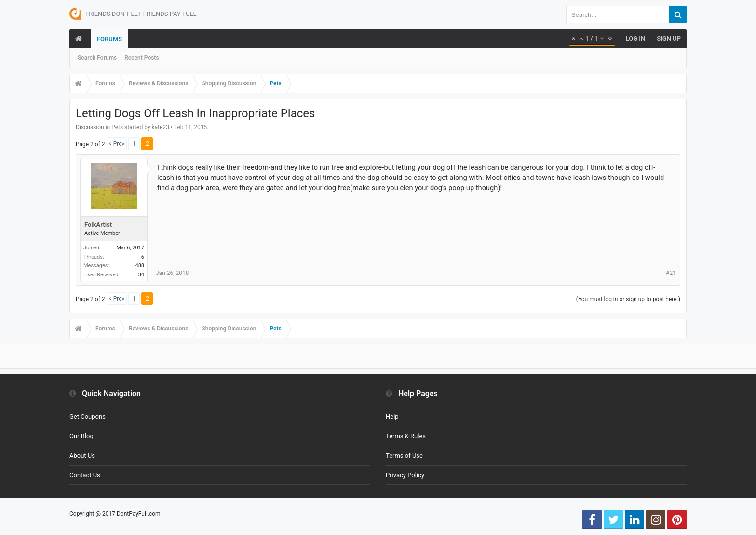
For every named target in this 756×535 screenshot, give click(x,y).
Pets (117, 127)
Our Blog (81, 436)
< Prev (117, 144)
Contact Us (85, 475)
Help (392, 417)
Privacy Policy (405, 475)
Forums (109, 39)
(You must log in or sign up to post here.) (628, 299)
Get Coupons (88, 417)
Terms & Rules (406, 436)
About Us (82, 456)
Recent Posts (142, 58)
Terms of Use (404, 456)
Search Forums (97, 58)
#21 (671, 273)
